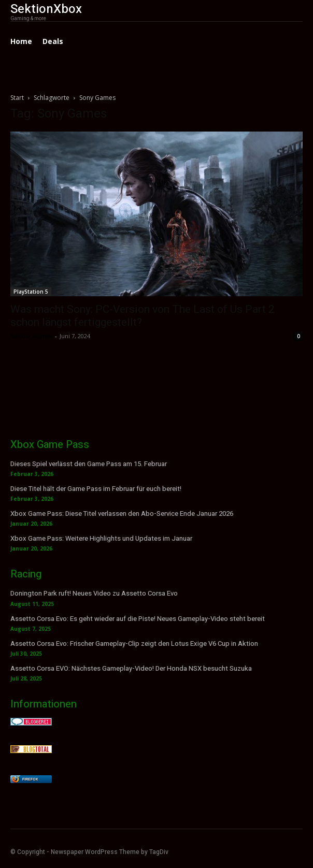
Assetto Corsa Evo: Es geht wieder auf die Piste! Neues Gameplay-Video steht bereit (138, 619)
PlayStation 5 (31, 292)
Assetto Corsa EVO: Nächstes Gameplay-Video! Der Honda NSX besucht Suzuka (131, 668)
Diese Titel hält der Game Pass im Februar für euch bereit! (96, 489)
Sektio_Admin (31, 336)
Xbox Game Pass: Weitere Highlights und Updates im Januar (101, 538)
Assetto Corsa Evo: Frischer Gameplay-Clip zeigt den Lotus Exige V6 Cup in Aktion (134, 643)
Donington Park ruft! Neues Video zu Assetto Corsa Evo (94, 593)
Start (17, 98)
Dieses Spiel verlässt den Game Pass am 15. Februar (89, 464)
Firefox (30, 779)
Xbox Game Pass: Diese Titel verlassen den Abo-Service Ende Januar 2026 (122, 513)
